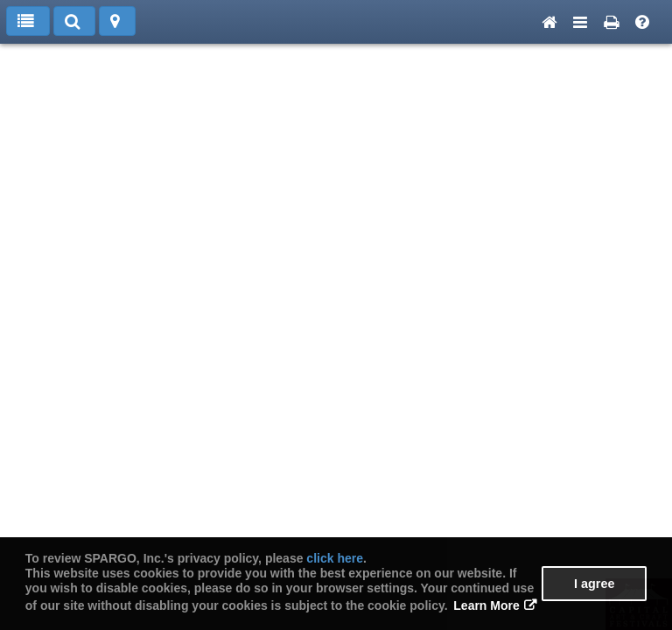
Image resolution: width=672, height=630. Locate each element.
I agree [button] (594, 584)
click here (335, 558)
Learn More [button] (486, 605)
